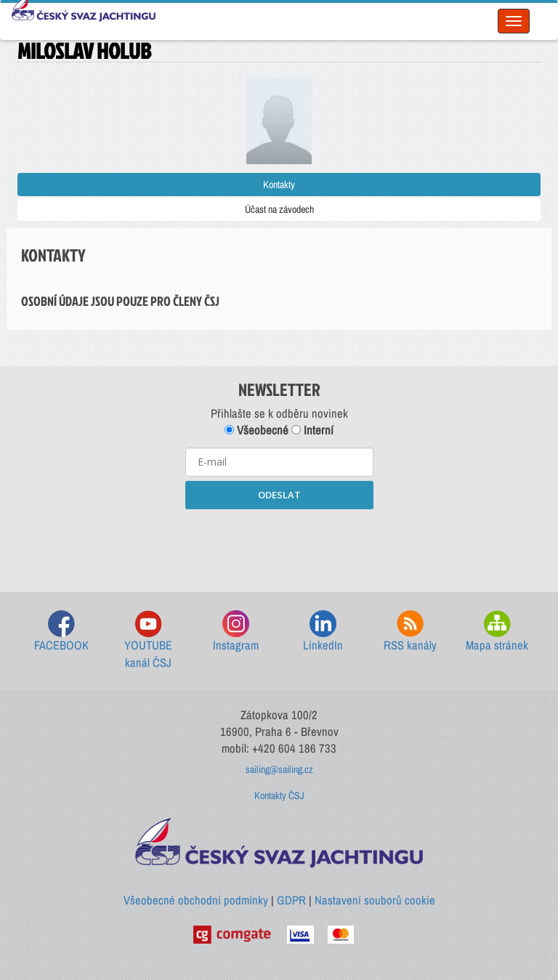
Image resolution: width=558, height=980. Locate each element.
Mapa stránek (497, 632)
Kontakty (279, 185)
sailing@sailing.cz (279, 769)
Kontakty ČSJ (279, 795)
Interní (312, 430)
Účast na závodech (279, 209)
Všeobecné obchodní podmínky (196, 900)
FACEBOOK (61, 632)
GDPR (291, 900)
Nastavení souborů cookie (375, 900)
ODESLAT (279, 495)
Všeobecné (256, 430)
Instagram (236, 632)
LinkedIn (323, 632)
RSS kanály (410, 632)
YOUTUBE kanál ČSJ (148, 640)
